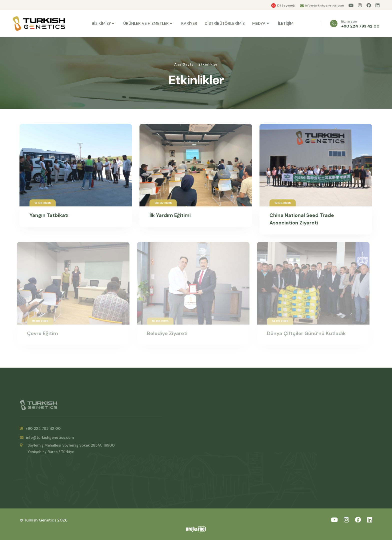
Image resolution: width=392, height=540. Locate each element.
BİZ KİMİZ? (101, 23)
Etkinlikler (208, 64)
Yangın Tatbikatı (48, 215)
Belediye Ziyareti (165, 333)
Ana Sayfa (184, 64)
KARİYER (189, 23)
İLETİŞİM (286, 23)
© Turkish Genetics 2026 (44, 520)
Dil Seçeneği (286, 6)
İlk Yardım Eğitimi (169, 215)
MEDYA (259, 23)
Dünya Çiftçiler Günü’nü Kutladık (304, 333)
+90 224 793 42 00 (360, 26)
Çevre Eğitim (40, 333)
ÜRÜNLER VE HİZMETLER (146, 23)
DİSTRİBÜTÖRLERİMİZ (225, 23)
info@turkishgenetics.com (325, 6)
